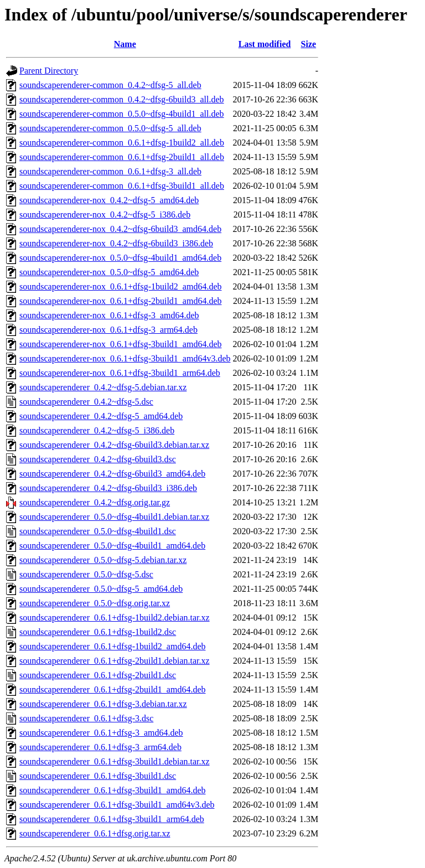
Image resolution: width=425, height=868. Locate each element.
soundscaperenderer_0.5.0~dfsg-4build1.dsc (98, 531)
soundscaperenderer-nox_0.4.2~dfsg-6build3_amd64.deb (120, 229)
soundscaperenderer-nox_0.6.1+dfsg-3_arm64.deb (108, 330)
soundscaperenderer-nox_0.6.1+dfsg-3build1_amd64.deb (121, 344)
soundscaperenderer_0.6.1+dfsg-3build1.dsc (98, 776)
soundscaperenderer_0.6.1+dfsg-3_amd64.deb (101, 733)
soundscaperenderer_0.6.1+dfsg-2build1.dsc (98, 675)
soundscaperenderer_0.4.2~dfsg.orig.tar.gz (95, 502)
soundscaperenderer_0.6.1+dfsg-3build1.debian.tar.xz (115, 761)
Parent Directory (49, 71)
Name (125, 44)
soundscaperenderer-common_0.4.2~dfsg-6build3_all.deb (122, 99)
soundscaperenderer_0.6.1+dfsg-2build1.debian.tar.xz (115, 661)
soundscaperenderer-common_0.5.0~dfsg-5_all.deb (110, 128)
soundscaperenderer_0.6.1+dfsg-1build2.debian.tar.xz (115, 618)
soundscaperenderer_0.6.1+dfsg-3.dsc (86, 718)
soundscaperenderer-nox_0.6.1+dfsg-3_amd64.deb (109, 315)
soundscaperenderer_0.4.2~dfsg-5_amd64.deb (101, 416)
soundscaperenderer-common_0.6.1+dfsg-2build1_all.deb (122, 157)
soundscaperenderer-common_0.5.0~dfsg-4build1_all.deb (122, 114)
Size (309, 44)
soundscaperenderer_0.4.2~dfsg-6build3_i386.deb (108, 488)
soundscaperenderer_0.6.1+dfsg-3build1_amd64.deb (113, 790)
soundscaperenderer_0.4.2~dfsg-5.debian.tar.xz (103, 387)
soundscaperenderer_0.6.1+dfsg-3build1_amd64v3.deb (117, 805)
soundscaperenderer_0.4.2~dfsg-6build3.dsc (98, 459)
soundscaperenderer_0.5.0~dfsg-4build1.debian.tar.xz (114, 517)
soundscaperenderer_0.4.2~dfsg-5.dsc (86, 402)
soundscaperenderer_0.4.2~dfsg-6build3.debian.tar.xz (114, 445)
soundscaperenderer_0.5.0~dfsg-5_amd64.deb (101, 589)
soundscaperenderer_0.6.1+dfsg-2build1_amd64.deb (113, 689)
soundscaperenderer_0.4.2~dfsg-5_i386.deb (97, 430)
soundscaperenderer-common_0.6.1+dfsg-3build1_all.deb (122, 186)
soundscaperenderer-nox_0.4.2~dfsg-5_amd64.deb (109, 200)
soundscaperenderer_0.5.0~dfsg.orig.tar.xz (95, 603)
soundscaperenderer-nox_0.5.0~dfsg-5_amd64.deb (109, 272)
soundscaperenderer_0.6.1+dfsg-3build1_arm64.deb (112, 819)
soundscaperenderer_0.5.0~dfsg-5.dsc (86, 574)
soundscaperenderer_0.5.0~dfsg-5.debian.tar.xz (103, 560)
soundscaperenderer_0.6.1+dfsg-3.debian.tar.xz (103, 704)
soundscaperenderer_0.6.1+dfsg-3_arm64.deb (100, 747)
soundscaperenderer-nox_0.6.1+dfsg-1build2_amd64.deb (121, 286)
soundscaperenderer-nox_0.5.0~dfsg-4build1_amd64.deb (120, 258)
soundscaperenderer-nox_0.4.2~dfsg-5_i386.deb (105, 215)
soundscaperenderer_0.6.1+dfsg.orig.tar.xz (95, 833)
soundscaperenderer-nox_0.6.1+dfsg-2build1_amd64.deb (121, 301)
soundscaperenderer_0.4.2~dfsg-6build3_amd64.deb (112, 474)
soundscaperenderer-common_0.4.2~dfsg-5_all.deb (110, 85)
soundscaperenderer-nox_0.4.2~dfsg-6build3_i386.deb (116, 243)
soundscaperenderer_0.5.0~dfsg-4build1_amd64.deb (112, 546)
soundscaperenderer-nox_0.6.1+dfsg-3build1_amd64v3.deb (125, 358)
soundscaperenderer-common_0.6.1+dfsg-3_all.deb (110, 171)
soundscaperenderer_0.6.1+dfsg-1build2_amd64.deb (113, 646)
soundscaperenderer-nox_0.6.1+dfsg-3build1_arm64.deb (120, 373)
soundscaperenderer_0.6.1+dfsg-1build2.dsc (98, 632)
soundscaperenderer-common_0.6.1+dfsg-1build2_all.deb (122, 143)
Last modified (265, 44)
